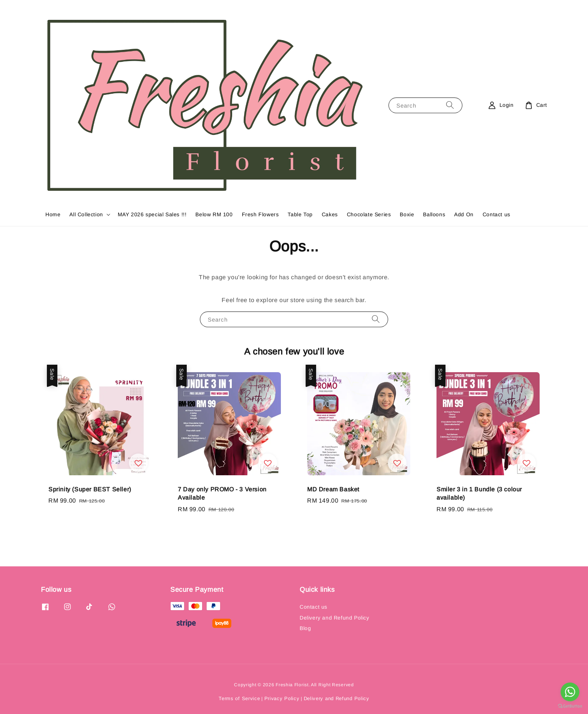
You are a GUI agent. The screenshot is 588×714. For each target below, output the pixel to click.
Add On (464, 214)
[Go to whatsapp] (570, 692)
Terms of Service (239, 698)
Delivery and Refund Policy (334, 618)
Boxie (407, 214)
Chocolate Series (369, 214)
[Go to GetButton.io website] (570, 706)
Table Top (300, 214)
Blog (305, 628)
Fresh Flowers (260, 214)
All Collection (86, 214)
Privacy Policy (282, 698)
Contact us (496, 214)
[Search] (450, 105)
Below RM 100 (214, 214)
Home (53, 214)
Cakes (330, 214)
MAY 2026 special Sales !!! (152, 214)
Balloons (434, 214)
